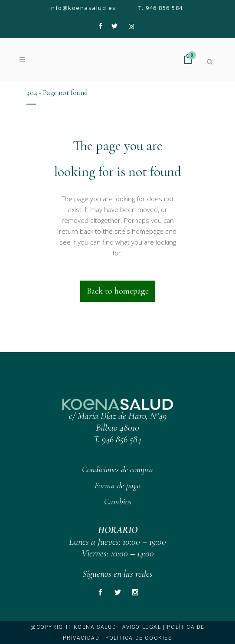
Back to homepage (118, 291)
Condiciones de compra (117, 470)
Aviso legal (142, 627)
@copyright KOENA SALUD (73, 627)
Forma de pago (117, 486)
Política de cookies (139, 638)
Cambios (118, 502)
